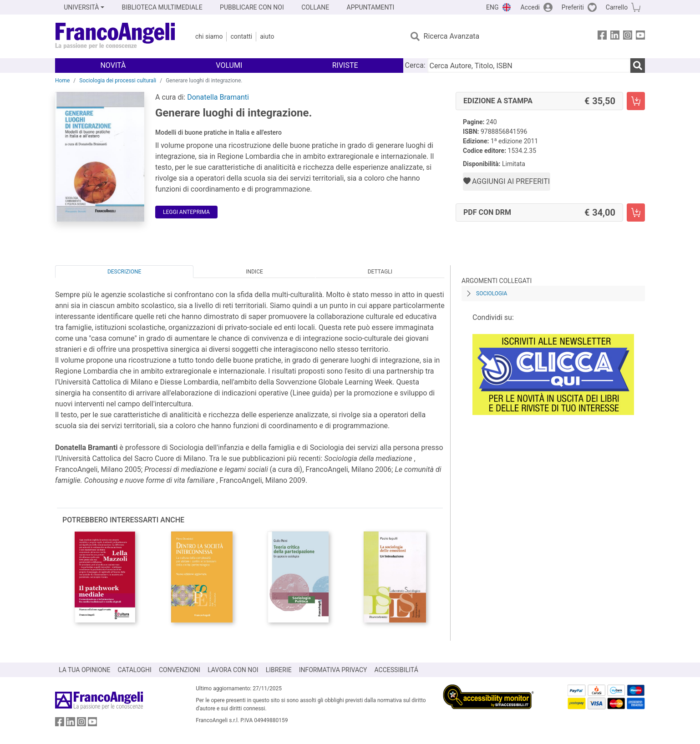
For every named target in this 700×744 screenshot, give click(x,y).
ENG (492, 7)
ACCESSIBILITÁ (396, 670)
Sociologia (492, 294)
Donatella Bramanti (218, 97)
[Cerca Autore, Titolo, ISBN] (529, 66)
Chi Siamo (209, 36)
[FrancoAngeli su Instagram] (628, 37)
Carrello (617, 7)
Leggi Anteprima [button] (186, 212)
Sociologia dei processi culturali (118, 81)
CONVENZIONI (180, 670)
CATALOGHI (135, 670)
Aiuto (267, 36)
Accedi (530, 7)
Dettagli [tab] (380, 272)
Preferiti (573, 7)
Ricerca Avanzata (452, 36)
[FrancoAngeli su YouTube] (640, 37)
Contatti (241, 36)
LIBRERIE (279, 670)
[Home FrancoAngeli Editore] (115, 36)
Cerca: (415, 65)
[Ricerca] (638, 66)
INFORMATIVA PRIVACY (333, 670)
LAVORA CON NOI (233, 670)
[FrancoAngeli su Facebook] (602, 37)
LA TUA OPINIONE (85, 670)
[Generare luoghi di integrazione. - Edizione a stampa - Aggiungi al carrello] (636, 101)
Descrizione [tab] (124, 272)
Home (62, 81)
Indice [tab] (254, 272)
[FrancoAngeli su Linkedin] (615, 37)
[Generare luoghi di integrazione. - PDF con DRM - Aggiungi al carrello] (636, 213)
